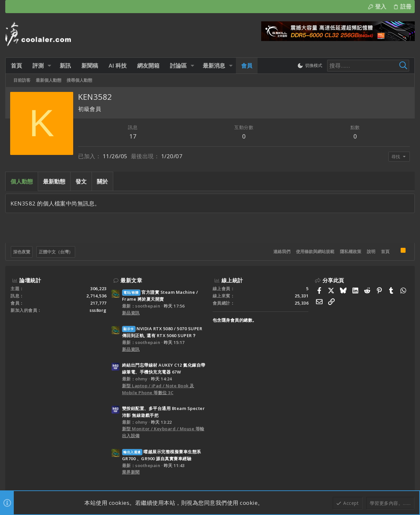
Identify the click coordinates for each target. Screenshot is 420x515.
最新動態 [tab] (54, 181)
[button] (49, 65)
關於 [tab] (102, 181)
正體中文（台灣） (56, 252)
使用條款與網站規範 (315, 251)
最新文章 (131, 280)
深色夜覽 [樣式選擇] (22, 252)
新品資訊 (131, 313)
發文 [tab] (81, 181)
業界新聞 (131, 472)
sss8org (98, 310)
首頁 (385, 251)
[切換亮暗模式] (310, 66)
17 (133, 136)
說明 (371, 251)
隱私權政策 (351, 251)
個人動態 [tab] (22, 181)
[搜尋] (368, 66)
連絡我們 (282, 251)
